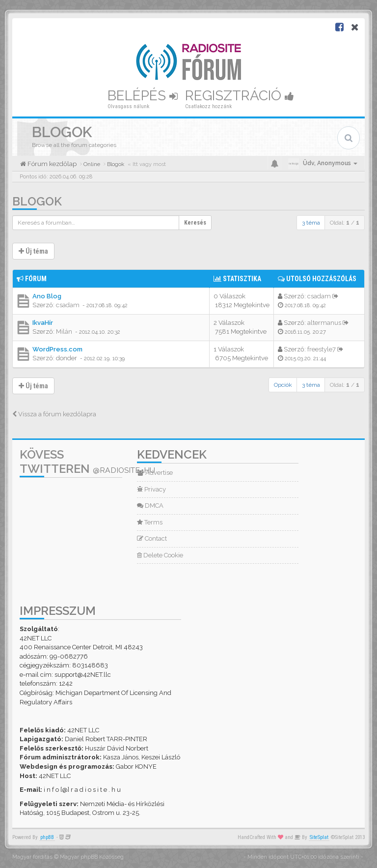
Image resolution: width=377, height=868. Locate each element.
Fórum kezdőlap (51, 164)
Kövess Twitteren (87, 462)
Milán (64, 332)
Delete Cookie (160, 555)
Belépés (143, 96)
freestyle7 (322, 349)
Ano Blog (47, 296)
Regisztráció (240, 96)
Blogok (37, 201)
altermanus (324, 323)
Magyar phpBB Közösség (92, 857)
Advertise (155, 473)
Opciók (283, 385)
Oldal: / (345, 223)
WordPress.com (57, 349)
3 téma (311, 223)
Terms (150, 522)
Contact (152, 538)
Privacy (151, 489)
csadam (68, 305)
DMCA (150, 506)
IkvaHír (43, 323)
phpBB (47, 837)
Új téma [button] (33, 251)
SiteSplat (319, 837)
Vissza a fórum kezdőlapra (54, 414)
